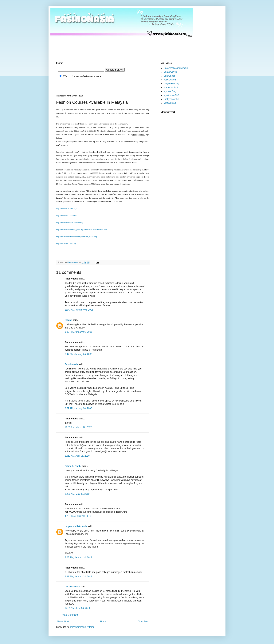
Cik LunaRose (72, 587)
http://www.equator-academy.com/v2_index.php (77, 237)
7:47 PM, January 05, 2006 (78, 354)
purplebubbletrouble (76, 526)
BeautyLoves (170, 72)
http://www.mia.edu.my (66, 244)
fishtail (68, 320)
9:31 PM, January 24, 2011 (78, 577)
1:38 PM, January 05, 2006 (78, 332)
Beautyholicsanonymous (176, 68)
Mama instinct (171, 88)
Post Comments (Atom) (82, 627)
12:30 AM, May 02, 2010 (77, 494)
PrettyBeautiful (171, 99)
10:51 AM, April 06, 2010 (77, 456)
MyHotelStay (170, 91)
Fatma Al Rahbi (73, 466)
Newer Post (63, 622)
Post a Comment (69, 615)
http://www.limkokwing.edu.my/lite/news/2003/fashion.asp (82, 230)
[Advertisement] (125, 47)
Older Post (143, 622)
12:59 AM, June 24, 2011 (77, 608)
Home (103, 622)
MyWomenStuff (171, 95)
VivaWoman (170, 103)
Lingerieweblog (171, 84)
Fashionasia (71, 364)
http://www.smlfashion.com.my (70, 222)
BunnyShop (170, 76)
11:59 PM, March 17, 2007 (78, 427)
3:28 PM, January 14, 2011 (78, 557)
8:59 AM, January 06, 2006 (78, 408)
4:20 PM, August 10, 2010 (78, 516)
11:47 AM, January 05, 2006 (79, 310)
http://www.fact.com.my (67, 215)
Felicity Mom (170, 80)
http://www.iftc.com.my (66, 208)
